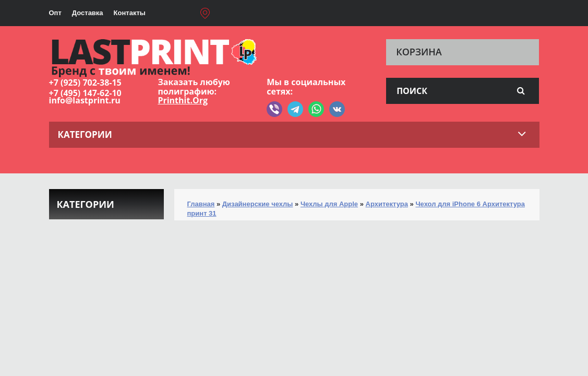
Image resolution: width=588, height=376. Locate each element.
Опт (55, 13)
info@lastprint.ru (85, 100)
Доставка (88, 13)
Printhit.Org (183, 100)
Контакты (130, 13)
